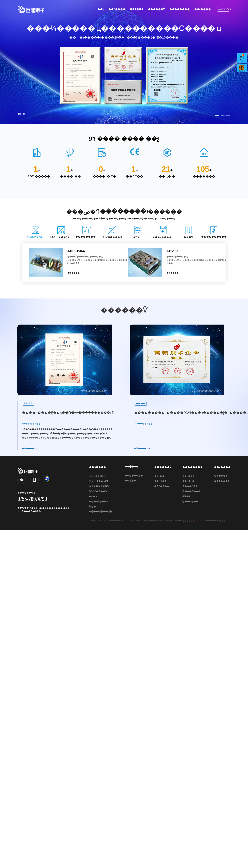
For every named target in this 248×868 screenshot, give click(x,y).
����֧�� (137, 9)
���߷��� (222, 481)
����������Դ (101, 512)
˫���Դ (93, 507)
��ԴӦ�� (160, 481)
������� (190, 501)
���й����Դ (98, 501)
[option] (124, 62)
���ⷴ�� (130, 481)
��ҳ (101, 9)
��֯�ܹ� (186, 496)
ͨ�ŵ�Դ (93, 496)
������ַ (221, 476)
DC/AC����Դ (98, 491)
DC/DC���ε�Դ (99, 481)
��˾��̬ (159, 476)
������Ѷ (156, 9)
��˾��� (189, 476)
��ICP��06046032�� (170, 521)
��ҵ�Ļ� (188, 481)
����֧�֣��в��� (215, 521)
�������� (179, 9)
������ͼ (189, 521)
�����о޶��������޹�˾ (118, 521)
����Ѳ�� (190, 486)
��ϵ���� (202, 9)
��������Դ (99, 486)
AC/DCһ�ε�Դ (97, 476)
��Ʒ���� (117, 9)
